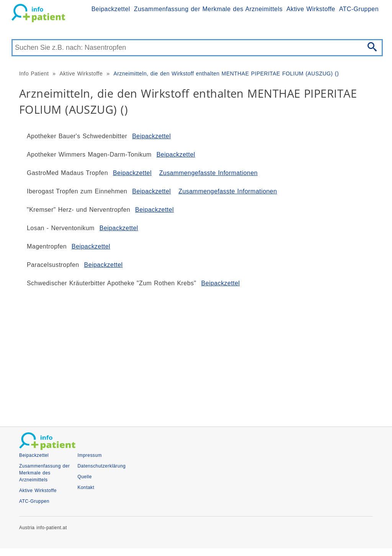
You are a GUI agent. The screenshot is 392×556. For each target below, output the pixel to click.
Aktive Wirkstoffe (311, 9)
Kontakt (86, 487)
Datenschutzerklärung (101, 466)
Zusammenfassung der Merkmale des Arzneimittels (208, 9)
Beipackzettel (111, 9)
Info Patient (34, 74)
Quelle (84, 477)
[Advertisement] (196, 354)
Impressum (89, 455)
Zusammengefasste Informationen (208, 173)
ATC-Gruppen (359, 9)
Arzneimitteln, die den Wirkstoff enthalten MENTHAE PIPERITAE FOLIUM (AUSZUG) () (226, 74)
